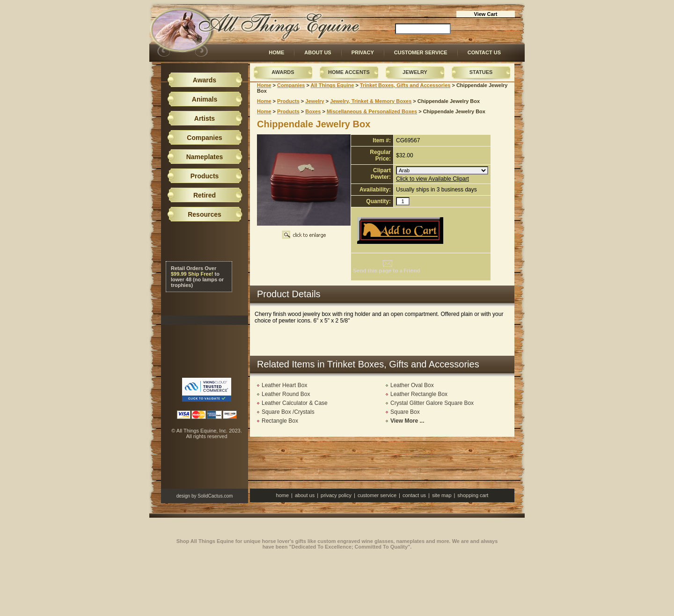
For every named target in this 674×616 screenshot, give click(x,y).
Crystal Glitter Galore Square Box (432, 403)
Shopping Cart (473, 495)
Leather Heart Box (284, 385)
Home (276, 52)
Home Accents (349, 72)
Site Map (442, 495)
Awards (283, 72)
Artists (205, 118)
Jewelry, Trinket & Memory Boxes (371, 101)
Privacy (363, 52)
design (183, 496)
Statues (481, 72)
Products (288, 101)
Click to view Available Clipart (432, 179)
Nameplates (205, 157)
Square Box (405, 412)
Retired (205, 195)
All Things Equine (333, 85)
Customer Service (421, 52)
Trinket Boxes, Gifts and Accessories (405, 85)
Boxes (313, 111)
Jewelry (415, 72)
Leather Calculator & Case (295, 403)
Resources (205, 214)
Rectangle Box (280, 421)
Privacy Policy (336, 495)
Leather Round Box (286, 394)
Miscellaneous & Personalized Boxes (372, 111)
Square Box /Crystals (288, 412)
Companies (291, 85)
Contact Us (484, 52)
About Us (318, 52)
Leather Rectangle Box (419, 394)
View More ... (407, 421)
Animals (205, 99)
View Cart (486, 14)
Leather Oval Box (412, 385)
